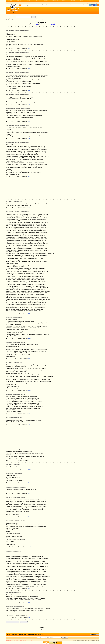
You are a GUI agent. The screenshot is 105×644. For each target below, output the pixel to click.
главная (8, 635)
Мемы (28, 1)
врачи (7, 119)
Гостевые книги (61, 3)
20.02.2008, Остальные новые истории (16, 521)
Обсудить (19, 48)
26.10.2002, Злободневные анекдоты (15, 606)
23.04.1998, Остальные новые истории (16, 342)
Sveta (29, 48)
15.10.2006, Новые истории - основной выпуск (18, 142)
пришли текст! (94, 634)
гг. (38, 24)
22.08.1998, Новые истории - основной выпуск (18, 95)
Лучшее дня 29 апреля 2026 (12, 3)
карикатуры (26, 635)
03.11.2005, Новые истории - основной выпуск (18, 52)
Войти (92, 3)
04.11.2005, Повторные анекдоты (14, 449)
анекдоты (14, 635)
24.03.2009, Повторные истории (14, 551)
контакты (16, 640)
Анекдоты (10, 1)
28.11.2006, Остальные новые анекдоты (16, 487)
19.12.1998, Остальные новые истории (16, 394)
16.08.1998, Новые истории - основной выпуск (18, 31)
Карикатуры (55, 1)
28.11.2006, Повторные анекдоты (14, 418)
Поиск (82, 1)
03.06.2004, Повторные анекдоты (14, 473)
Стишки (46, 1)
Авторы (64, 1)
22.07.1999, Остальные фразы (13, 464)
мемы (32, 635)
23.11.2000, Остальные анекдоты (14, 363)
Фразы (37, 1)
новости (30, 640)
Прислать (73, 1)
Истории (19, 1)
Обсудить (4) (20, 547)
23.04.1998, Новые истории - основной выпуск (18, 125)
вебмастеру (25, 640)
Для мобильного (43, 3)
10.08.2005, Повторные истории (14, 592)
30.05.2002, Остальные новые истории (16, 497)
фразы (36, 635)
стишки (40, 635)
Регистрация (96, 3)
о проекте (20, 640)
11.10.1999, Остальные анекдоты (14, 201)
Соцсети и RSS (54, 3)
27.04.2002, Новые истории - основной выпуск (18, 212)
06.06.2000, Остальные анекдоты (14, 317)
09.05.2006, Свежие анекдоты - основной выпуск (18, 108)
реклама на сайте (10, 640)
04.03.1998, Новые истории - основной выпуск (18, 73)
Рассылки (49, 3)
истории (20, 635)
